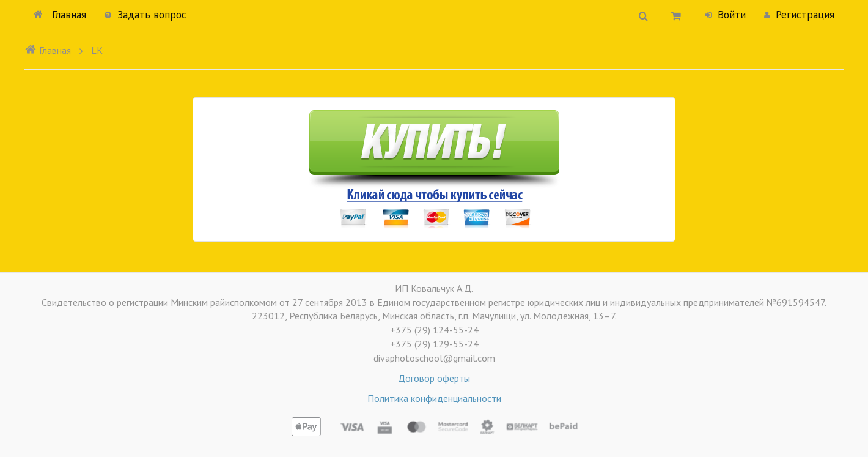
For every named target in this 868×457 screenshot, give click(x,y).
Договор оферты (434, 378)
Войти (725, 15)
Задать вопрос (145, 15)
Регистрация (799, 15)
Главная (60, 15)
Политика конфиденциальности (434, 398)
